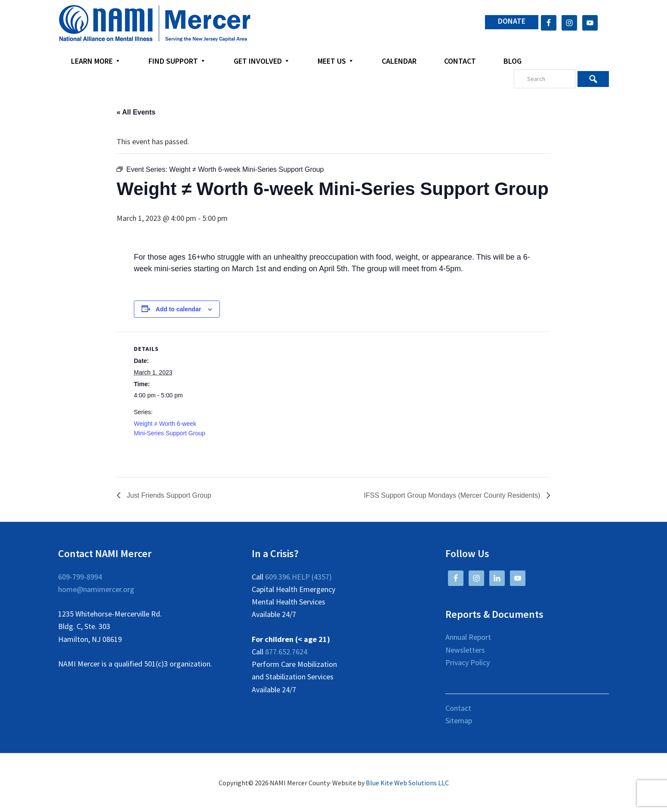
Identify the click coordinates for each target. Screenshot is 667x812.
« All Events (136, 112)
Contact (458, 708)
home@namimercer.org (96, 589)
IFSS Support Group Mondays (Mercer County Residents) (453, 495)
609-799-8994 (80, 577)
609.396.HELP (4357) (298, 577)
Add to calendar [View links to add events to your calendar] (179, 309)
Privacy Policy (468, 662)
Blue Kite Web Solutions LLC (407, 783)
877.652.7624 (286, 652)
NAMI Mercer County (155, 24)
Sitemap (459, 721)
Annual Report (468, 637)
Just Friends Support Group (168, 495)
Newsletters (465, 650)
